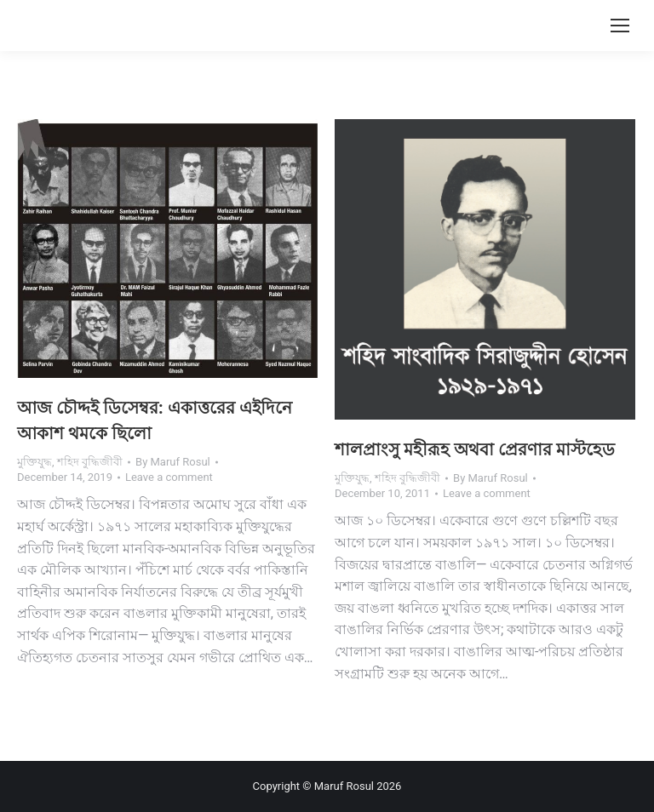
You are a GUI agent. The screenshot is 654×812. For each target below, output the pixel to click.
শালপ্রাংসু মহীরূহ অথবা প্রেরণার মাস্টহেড (475, 449)
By (173, 462)
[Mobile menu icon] (620, 26)
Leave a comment (169, 477)
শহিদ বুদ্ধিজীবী (90, 462)
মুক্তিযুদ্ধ (34, 462)
